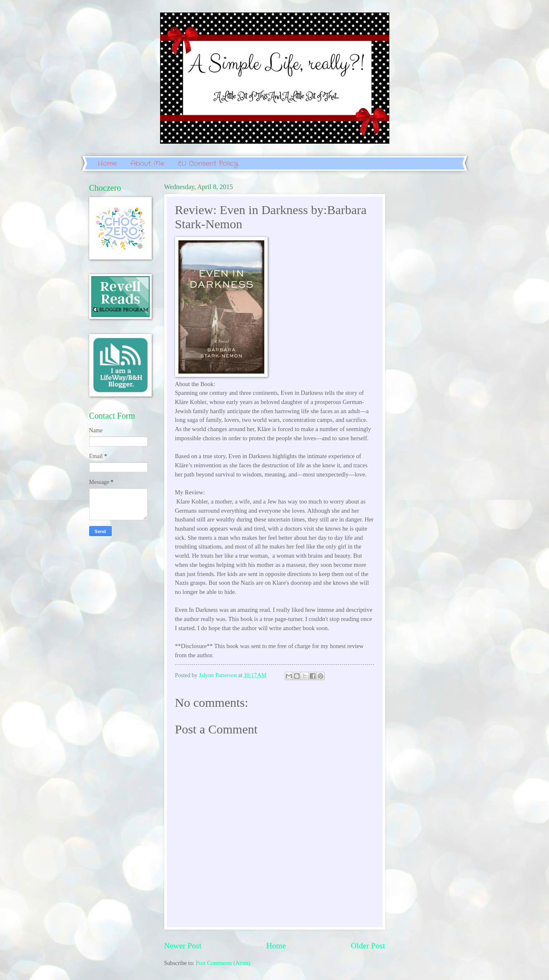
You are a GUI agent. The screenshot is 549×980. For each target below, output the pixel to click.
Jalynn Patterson (218, 675)
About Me (147, 163)
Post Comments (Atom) (223, 963)
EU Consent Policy (208, 163)
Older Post (368, 946)
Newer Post (183, 946)
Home (107, 163)
